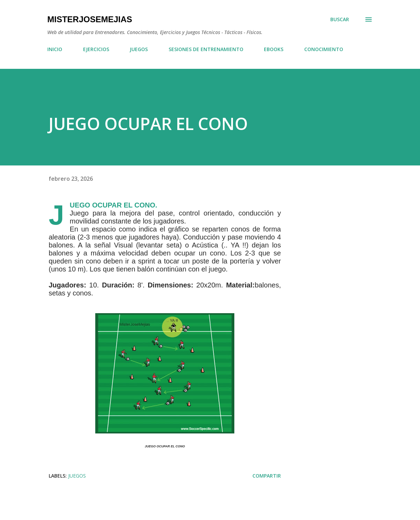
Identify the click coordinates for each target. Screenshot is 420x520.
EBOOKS (274, 49)
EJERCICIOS (96, 49)
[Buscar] (340, 19)
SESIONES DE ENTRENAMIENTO (206, 49)
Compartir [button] (267, 476)
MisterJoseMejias (90, 19)
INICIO (55, 49)
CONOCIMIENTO (324, 49)
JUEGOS (139, 49)
